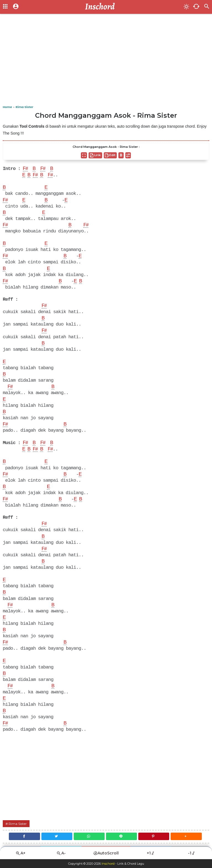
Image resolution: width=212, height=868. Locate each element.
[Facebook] (24, 836)
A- (61, 853)
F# (25, 169)
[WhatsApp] (89, 836)
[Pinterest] (154, 836)
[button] (186, 836)
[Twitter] (57, 836)
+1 (151, 853)
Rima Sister (18, 824)
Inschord (108, 864)
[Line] (121, 836)
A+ (20, 853)
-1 (192, 853)
